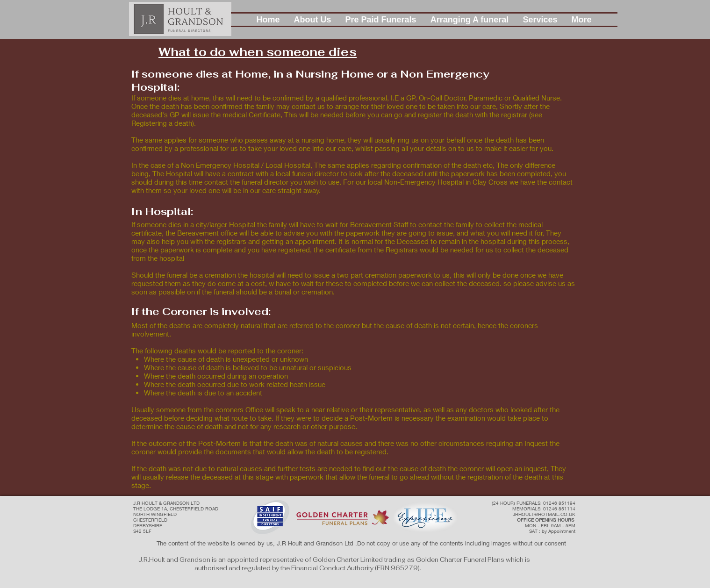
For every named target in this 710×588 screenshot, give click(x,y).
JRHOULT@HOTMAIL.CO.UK (544, 514)
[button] (313, 20)
